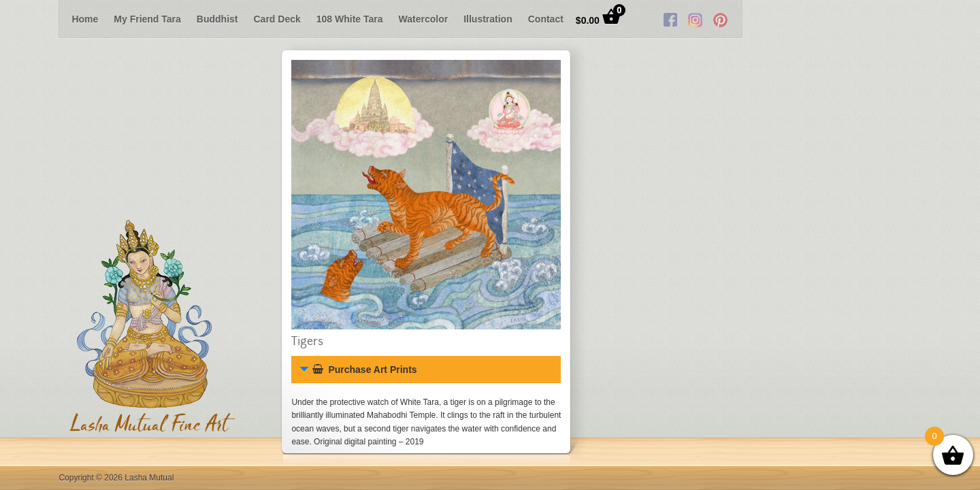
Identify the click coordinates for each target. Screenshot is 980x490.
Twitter (875, 19)
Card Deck (277, 19)
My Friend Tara (147, 19)
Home (85, 19)
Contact (546, 19)
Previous (22, 19)
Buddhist (217, 19)
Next (958, 19)
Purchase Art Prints (364, 370)
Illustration (488, 19)
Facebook (849, 19)
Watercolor (424, 19)
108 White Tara (350, 19)
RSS (900, 19)
